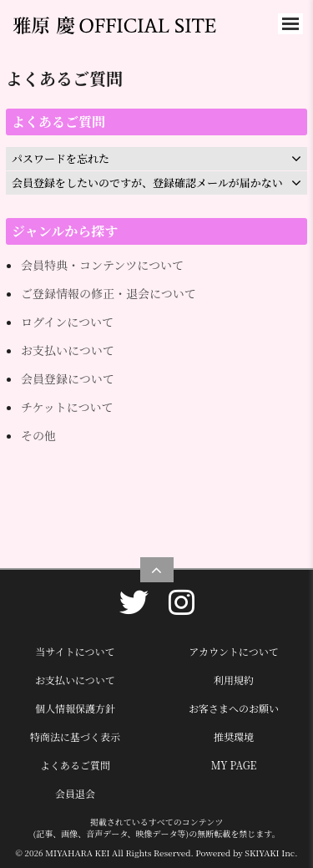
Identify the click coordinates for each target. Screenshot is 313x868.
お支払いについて (68, 350)
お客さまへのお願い (234, 708)
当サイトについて (76, 651)
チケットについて (67, 407)
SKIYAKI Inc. (271, 853)
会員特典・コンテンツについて (102, 265)
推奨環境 (234, 736)
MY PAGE (234, 765)
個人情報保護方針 (75, 708)
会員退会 (75, 793)
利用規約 (234, 680)
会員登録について (68, 378)
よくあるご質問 (75, 765)
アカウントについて (234, 651)
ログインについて (67, 322)
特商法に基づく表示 (75, 736)
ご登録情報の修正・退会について (109, 293)
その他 (38, 435)
